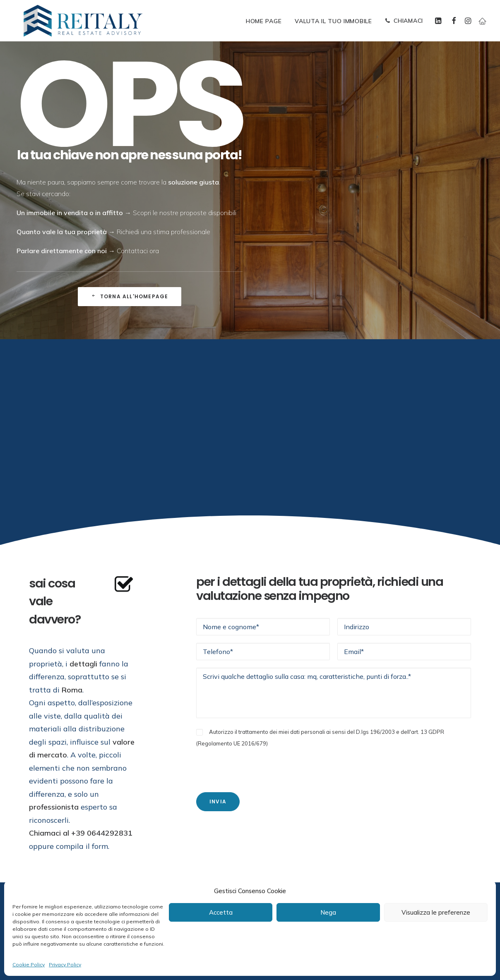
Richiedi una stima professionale (163, 232)
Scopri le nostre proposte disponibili (185, 213)
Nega (328, 912)
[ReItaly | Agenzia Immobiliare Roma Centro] (83, 21)
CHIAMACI (408, 21)
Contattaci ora (138, 251)
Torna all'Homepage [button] (130, 296)
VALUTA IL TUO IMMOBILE (333, 21)
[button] (439, 21)
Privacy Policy (65, 964)
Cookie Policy (29, 964)
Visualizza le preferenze (436, 912)
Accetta (221, 912)
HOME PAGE (264, 21)
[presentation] (259, 765)
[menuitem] (264, 21)
